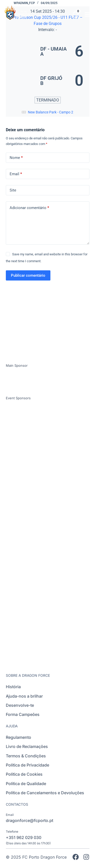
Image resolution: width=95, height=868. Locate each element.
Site (13, 190)
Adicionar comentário (29, 208)
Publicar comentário (28, 275)
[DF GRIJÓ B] (48, 80)
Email (16, 174)
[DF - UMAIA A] (48, 51)
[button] (88, 14)
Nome (16, 158)
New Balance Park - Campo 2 (51, 112)
